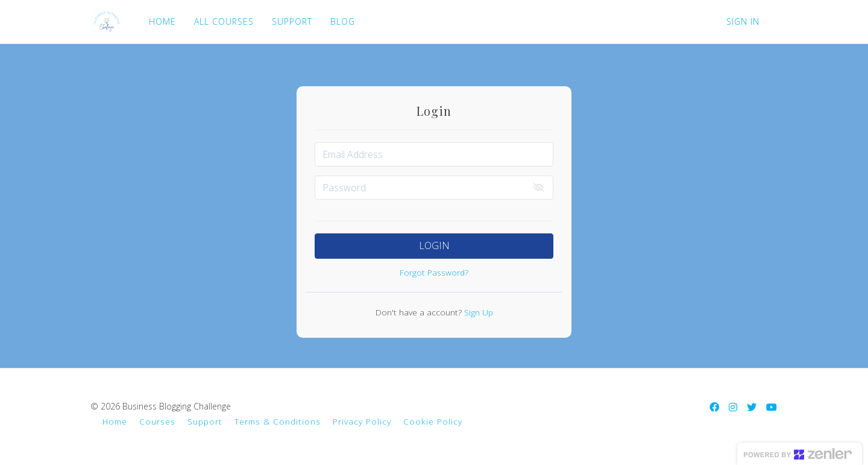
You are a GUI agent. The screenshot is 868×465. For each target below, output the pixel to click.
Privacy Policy (362, 421)
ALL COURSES (223, 21)
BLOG (341, 21)
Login (434, 245)
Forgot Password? (434, 272)
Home (115, 421)
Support (205, 421)
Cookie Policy (433, 421)
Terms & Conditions (278, 421)
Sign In (743, 21)
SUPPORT (291, 21)
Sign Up (477, 312)
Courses (157, 421)
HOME (161, 21)
